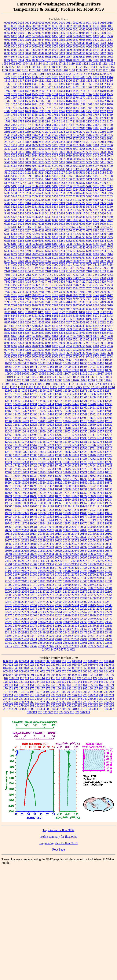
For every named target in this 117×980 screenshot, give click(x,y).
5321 (75, 203)
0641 (89, 43)
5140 (35, 176)
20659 (92, 551)
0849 (42, 53)
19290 (75, 510)
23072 (25, 626)
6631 (14, 247)
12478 (67, 411)
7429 (103, 282)
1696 (48, 111)
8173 (110, 316)
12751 (84, 442)
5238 (62, 193)
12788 (75, 448)
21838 (83, 578)
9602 (48, 353)
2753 (69, 135)
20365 (100, 540)
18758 (92, 493)
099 (75, 675)
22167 (67, 592)
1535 (62, 94)
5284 (7, 200)
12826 (67, 452)
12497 (59, 414)
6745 (110, 247)
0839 (21, 53)
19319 (108, 510)
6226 (21, 230)
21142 (42, 561)
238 (27, 699)
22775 (9, 615)
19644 (50, 520)
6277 (76, 230)
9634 (76, 353)
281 (32, 705)
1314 (110, 77)
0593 (48, 43)
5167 (62, 179)
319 (35, 712)
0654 (55, 46)
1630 (28, 104)
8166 (82, 316)
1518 (96, 91)
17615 (67, 469)
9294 (48, 350)
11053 (34, 377)
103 (96, 675)
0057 (48, 29)
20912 (100, 554)
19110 (42, 506)
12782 (25, 448)
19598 (100, 517)
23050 (84, 622)
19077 (109, 503)
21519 (34, 571)
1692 (21, 111)
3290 (28, 149)
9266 (110, 346)
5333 (48, 207)
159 (59, 685)
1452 (76, 87)
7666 (62, 299)
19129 (67, 506)
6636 (42, 247)
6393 (96, 241)
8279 (14, 329)
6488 (69, 244)
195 (27, 692)
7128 (110, 264)
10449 (67, 363)
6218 (82, 227)
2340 (7, 135)
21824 (50, 578)
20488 (34, 544)
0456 (55, 36)
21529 (50, 571)
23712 (67, 639)
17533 (109, 465)
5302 (69, 200)
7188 (96, 271)
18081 (84, 476)
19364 (59, 513)
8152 (42, 316)
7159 (103, 268)
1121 (85, 63)
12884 (42, 455)
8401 (82, 333)
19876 (84, 523)
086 (5, 675)
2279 (96, 132)
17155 (42, 459)
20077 (50, 530)
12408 (92, 397)
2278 (89, 132)
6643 (89, 247)
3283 (89, 145)
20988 (67, 557)
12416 (42, 401)
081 (90, 671)
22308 (59, 598)
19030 (25, 503)
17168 (50, 459)
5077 (76, 162)
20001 (59, 527)
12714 (108, 435)
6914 (110, 254)
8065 (55, 309)
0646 (14, 46)
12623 (34, 425)
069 (27, 671)
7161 (7, 271)
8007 (89, 305)
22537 (17, 605)
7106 (82, 264)
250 (90, 699)
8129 (69, 312)
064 (112, 668)
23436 (34, 632)
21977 (9, 588)
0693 (96, 46)
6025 (21, 224)
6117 (35, 227)
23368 (92, 629)
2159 (42, 125)
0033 (76, 26)
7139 (14, 268)
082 (96, 671)
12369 (67, 391)
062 (101, 668)
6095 (76, 224)
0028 (42, 26)
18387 (25, 486)
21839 (92, 578)
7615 (48, 295)
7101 (69, 264)
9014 (76, 343)
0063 (89, 29)
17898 (50, 472)
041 (101, 665)
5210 (96, 186)
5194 (21, 186)
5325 (103, 203)
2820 (48, 142)
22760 (92, 612)
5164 (42, 179)
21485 (84, 568)
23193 (9, 629)
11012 (84, 374)
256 (11, 702)
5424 (21, 217)
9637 (82, 353)
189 (106, 688)
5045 (96, 155)
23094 (50, 626)
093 (43, 675)
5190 (103, 183)
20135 (42, 534)
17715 (100, 469)
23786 (17, 643)
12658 (109, 431)
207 (90, 692)
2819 (42, 142)
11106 (87, 384)
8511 (89, 339)
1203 (55, 74)
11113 (21, 387)
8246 (76, 326)
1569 (28, 98)
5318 (55, 203)
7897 (21, 305)
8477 (103, 336)
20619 (25, 551)
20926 (17, 557)
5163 (35, 179)
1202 (48, 74)
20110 (109, 530)
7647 (110, 295)
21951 (75, 585)
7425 (89, 282)
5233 (28, 193)
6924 (69, 258)
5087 (35, 166)
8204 (48, 322)
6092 (55, 224)
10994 (9, 374)
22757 (84, 612)
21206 (58, 561)
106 (112, 675)
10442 (42, 363)
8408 (96, 333)
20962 (42, 557)
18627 (75, 489)
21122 (25, 561)
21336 (50, 564)
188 (101, 688)
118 (63, 678)
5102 (15, 169)
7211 (14, 275)
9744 (82, 356)
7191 (7, 275)
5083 (7, 166)
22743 (42, 612)
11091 (83, 380)
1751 (96, 111)
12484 (9, 414)
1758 (35, 115)
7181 (48, 271)
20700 (17, 554)
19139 (75, 506)
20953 (34, 557)
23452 (50, 632)
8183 (55, 319)
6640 (69, 247)
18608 (67, 489)
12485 (17, 414)
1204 (62, 74)
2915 (110, 142)
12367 (50, 391)
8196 (110, 319)
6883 (62, 254)
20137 (58, 534)
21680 (34, 575)
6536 (76, 244)
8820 (14, 343)
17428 (25, 465)
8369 (69, 329)
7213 (28, 275)
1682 (69, 108)
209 (101, 692)
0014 (89, 23)
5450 (110, 217)
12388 (100, 394)
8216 (21, 326)
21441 (34, 568)
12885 (50, 455)
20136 (50, 534)
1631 (35, 104)
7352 (82, 278)
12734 (100, 438)
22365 (67, 598)
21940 (67, 585)
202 (64, 692)
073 (48, 671)
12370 (75, 391)
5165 (48, 179)
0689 (69, 46)
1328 (82, 81)
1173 (106, 70)
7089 (35, 264)
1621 (96, 101)
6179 (68, 227)
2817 (28, 142)
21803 (109, 575)
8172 (103, 316)
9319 (35, 353)
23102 (59, 626)
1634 (55, 104)
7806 (62, 302)
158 (53, 685)
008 (48, 661)
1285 (82, 77)
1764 (76, 115)
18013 (109, 472)
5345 (76, 207)
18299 (17, 483)
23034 (59, 622)
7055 (28, 261)
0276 (41, 33)
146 (101, 682)
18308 (34, 483)
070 (32, 671)
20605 (9, 551)
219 (37, 695)
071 (37, 671)
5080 (96, 162)
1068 (35, 60)
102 (90, 675)
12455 (42, 408)
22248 (84, 595)
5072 (42, 162)
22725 (109, 609)
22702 (59, 609)
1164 (45, 70)
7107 (89, 264)
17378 (84, 462)
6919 (35, 258)
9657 (21, 356)
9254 (69, 346)
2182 (76, 128)
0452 (28, 36)
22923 (42, 619)
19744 (109, 520)
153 (27, 685)
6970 (103, 258)
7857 (7, 305)
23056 (100, 622)
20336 (59, 540)
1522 (14, 94)
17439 (50, 465)
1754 (7, 115)
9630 (55, 353)
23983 (84, 646)
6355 (110, 237)
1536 (69, 94)
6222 (103, 227)
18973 (84, 500)
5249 (28, 196)
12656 (92, 431)
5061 (82, 159)
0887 (69, 57)
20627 (50, 551)
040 (96, 665)
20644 (84, 551)
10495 (84, 367)
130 (16, 682)
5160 (14, 179)
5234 (35, 193)
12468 (9, 411)
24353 (100, 646)
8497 (55, 339)
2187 (89, 128)
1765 (82, 115)
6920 (42, 258)
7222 (75, 275)
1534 (55, 94)
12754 (100, 442)
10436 (17, 363)
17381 (92, 462)
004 (27, 661)
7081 (96, 261)
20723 (34, 554)
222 (53, 695)
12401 (50, 397)
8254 (103, 326)
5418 (89, 213)
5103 (21, 169)
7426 (96, 282)
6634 (35, 247)
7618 (55, 295)
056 (69, 668)
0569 (89, 40)
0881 (48, 57)
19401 (92, 513)
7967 (55, 305)
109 (17, 678)
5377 (96, 207)
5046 (103, 155)
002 (16, 661)
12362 (9, 391)
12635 (25, 428)
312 (85, 709)
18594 (50, 489)
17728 (109, 469)
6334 (35, 237)
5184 (69, 183)
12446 (75, 404)
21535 (59, 571)
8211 (96, 322)
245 (64, 699)
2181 (69, 128)
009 (53, 661)
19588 (92, 517)
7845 (96, 302)
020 (112, 661)
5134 (103, 173)
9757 (15, 360)
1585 (28, 101)
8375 (89, 329)
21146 (50, 561)
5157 (103, 176)
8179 (35, 319)
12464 (109, 408)
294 (101, 705)
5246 (7, 196)
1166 (58, 70)
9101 (48, 346)
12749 (67, 442)
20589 (75, 547)
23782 (9, 643)
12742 (25, 442)
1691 (14, 111)
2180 (62, 128)
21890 (100, 581)
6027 (35, 224)
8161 (48, 316)
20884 (92, 554)
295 (106, 705)
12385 (84, 394)
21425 (9, 568)
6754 (62, 251)
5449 (103, 217)
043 (112, 665)
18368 (100, 483)
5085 (21, 166)
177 (43, 688)
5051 (28, 159)
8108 (14, 312)
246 (69, 699)
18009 (100, 472)
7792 (55, 302)
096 (59, 675)
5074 (55, 162)
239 (32, 699)
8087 (103, 309)
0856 (82, 53)
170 (5, 688)
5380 (110, 207)
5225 (82, 190)
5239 (69, 193)
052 (48, 668)
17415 (9, 465)
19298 (83, 510)
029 (48, 665)
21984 (17, 588)
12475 (42, 411)
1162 (32, 70)
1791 (7, 121)
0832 (89, 50)
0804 (103, 46)
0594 (55, 43)
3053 (21, 145)
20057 (17, 530)
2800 (96, 138)
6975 (7, 261)
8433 (110, 333)
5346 (82, 207)
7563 (35, 288)
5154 (82, 176)
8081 (82, 309)
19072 (92, 503)
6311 (7, 237)
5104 (28, 169)
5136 (7, 176)
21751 (67, 575)
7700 (21, 302)
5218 (42, 190)
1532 (48, 94)
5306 (96, 200)
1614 (55, 101)
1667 (89, 104)
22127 (42, 592)
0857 (89, 53)
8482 (14, 339)
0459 (76, 36)
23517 (42, 636)
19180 (9, 510)
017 (96, 661)
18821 (67, 496)
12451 (9, 408)
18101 (17, 479)
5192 (7, 186)
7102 (76, 264)
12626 (59, 425)
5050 (21, 159)
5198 (48, 186)
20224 (50, 537)
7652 (21, 299)
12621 (17, 425)
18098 (9, 479)
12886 (59, 455)
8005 (82, 305)
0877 (28, 57)
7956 (48, 305)
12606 (109, 418)
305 (48, 709)
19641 (42, 520)
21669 (9, 575)
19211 (33, 510)
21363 (67, 564)
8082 (89, 309)
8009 (96, 305)
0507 (7, 40)
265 (59, 702)
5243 (96, 193)
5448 (96, 217)
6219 (89, 227)
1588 (48, 101)
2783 (96, 135)
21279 (91, 561)
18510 (109, 486)
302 (32, 709)
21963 (92, 585)
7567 (48, 288)
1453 (82, 87)
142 (80, 682)
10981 (17, 370)
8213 (110, 322)
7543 (69, 285)
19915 (100, 523)
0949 (103, 57)
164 (85, 685)
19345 (25, 513)
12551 (25, 418)
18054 (50, 476)
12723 (34, 438)
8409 (103, 333)
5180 (42, 183)
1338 (14, 84)
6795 (110, 251)
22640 (109, 605)
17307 (17, 462)
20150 (92, 534)
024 (21, 665)
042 (106, 665)
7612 (28, 295)
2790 (35, 138)
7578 (89, 288)
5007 (76, 149)
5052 (35, 159)
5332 (42, 207)
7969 (62, 305)
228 (85, 695)
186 (90, 688)
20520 (59, 544)
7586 (110, 288)
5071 (35, 162)
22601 (84, 605)
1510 (42, 91)
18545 (9, 489)
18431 (59, 486)
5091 (62, 166)
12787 (67, 448)
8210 (89, 322)
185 (85, 688)
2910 (76, 142)
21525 (42, 571)
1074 (42, 60)
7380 (110, 278)
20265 (92, 537)
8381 (110, 329)
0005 (35, 23)
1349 (82, 84)
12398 (34, 397)
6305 (76, 234)
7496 (35, 285)
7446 (7, 285)
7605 (96, 292)
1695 (42, 111)
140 (69, 682)
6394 (103, 241)
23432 (25, 632)
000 (5, 661)
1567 (14, 98)
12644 (100, 428)
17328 (50, 462)
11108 (103, 384)
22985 (25, 622)
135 (43, 682)
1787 (89, 118)
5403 (21, 213)
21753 (75, 575)
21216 (66, 561)
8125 (48, 312)
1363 (110, 84)
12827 (75, 452)
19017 (9, 503)
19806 (34, 523)
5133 (96, 173)
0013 (82, 23)
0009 (55, 23)
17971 (84, 472)
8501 (76, 339)
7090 (42, 264)
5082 (110, 162)
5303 (76, 200)
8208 (76, 322)
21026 (92, 557)
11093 (100, 380)
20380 (9, 544)
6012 (75, 220)
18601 (59, 489)
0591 (35, 43)
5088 (42, 166)
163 (80, 685)
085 (112, 671)
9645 (96, 353)
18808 (42, 496)
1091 (5, 63)
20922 (9, 557)
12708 (75, 435)
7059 (35, 261)
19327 (9, 513)
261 (37, 702)
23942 (34, 646)
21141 (33, 561)
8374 (82, 329)
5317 (48, 203)
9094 (21, 346)
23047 (67, 622)
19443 (25, 517)
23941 (25, 646)
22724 (100, 609)
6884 (69, 254)
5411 (41, 213)
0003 (21, 23)
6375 (55, 241)
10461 (109, 363)
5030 (7, 155)
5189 (96, 183)
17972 (92, 472)
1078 (69, 60)
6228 (35, 230)
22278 (25, 598)
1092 (12, 63)
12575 (67, 418)
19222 (50, 510)
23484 (100, 632)
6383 (76, 241)
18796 (34, 496)
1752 (103, 111)
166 (96, 685)
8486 (35, 339)
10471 (34, 367)
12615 (75, 421)
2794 (55, 138)
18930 (67, 500)
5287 (21, 200)
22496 (75, 602)
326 (72, 712)
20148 (83, 534)
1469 (89, 87)
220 (43, 695)
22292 (50, 598)
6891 (103, 254)
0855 (76, 53)
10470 (25, 367)
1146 (38, 67)
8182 (48, 319)
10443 (50, 363)
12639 (59, 428)
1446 (42, 87)
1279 (55, 77)
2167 (89, 125)
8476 (96, 336)
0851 (48, 53)
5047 (110, 155)
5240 (76, 193)
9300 (62, 350)
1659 (82, 104)
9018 (89, 343)
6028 (42, 224)
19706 (75, 520)
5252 (48, 196)
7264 (55, 278)
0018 (110, 23)
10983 (34, 370)
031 (59, 665)
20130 (17, 534)
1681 (62, 108)
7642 (103, 295)
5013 (7, 152)
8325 (48, 329)
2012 (35, 121)
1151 (72, 67)
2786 (7, 138)
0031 (62, 26)
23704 (58, 639)
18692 (25, 493)
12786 (59, 448)
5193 (14, 186)
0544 (41, 40)
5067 (14, 162)
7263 (48, 278)
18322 (59, 483)
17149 (34, 459)
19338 (17, 513)
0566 (69, 40)
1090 (110, 60)
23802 (25, 643)
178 (48, 688)
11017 (100, 374)
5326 (110, 203)
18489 (100, 486)
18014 (9, 476)
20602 (100, 547)
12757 (9, 445)
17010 (92, 455)
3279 (62, 145)
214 (11, 695)
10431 (92, 360)
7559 (28, 288)
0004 (28, 23)
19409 (100, 513)
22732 (17, 612)
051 (43, 668)
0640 (82, 43)
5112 (76, 169)
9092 (14, 346)
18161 (50, 479)
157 (48, 685)
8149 (28, 316)
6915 (7, 258)
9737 (75, 356)
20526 (67, 544)
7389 (21, 282)
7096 (62, 264)
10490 (67, 367)
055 (64, 668)
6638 (55, 247)
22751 (59, 612)
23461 (67, 632)
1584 (21, 101)
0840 (28, 53)
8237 (62, 326)
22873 (9, 619)
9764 (56, 360)
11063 (83, 377)
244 (59, 699)
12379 (34, 394)
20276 (9, 540)
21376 (75, 564)
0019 (7, 26)
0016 (103, 23)
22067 (92, 588)
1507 (28, 91)
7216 (48, 275)
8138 (89, 312)
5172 (96, 179)
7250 (89, 275)
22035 (50, 588)
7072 (55, 261)
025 (27, 665)
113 (37, 678)
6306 (82, 234)
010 (59, 661)
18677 (17, 493)
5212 (110, 186)
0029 (48, 26)
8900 (62, 343)
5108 (56, 169)
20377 (109, 540)
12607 (9, 421)
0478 (89, 36)
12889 (75, 455)
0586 (21, 43)
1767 (96, 115)
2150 (89, 121)
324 (61, 712)
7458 (14, 285)
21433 (17, 568)
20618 (17, 551)
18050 (42, 476)
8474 (89, 336)
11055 (50, 377)
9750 (96, 356)
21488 (92, 568)
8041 (28, 309)
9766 (69, 360)
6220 (96, 227)
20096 (75, 530)
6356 (7, 241)
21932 (50, 585)
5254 (55, 196)
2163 (62, 125)
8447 (28, 336)
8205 (55, 322)
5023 (69, 152)
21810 (17, 578)
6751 (42, 251)
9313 (14, 353)
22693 (50, 609)
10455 (75, 363)
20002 (67, 527)
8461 (55, 336)
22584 (75, 605)
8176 (21, 319)
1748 (76, 111)
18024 (17, 476)
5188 (89, 183)
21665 (109, 571)
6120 (48, 227)
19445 (34, 517)
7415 (76, 282)
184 (80, 688)
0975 (14, 60)
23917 (9, 646)
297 (5, 709)
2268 (21, 132)
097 (64, 675)
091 (32, 675)
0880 (42, 57)
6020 (96, 220)
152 (21, 685)
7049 (21, 261)
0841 (35, 53)
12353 (86, 387)
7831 (76, 302)
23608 (25, 639)
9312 (7, 353)
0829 (69, 50)
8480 (110, 336)
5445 (76, 217)
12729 (75, 438)
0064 (96, 29)
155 (37, 685)
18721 (50, 493)
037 (80, 665)
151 (16, 685)
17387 (100, 462)
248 (80, 699)
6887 (82, 254)
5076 (69, 162)
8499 (69, 339)
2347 (55, 135)
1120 (78, 63)
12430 (25, 404)
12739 (9, 442)
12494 (42, 414)
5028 (103, 152)
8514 (96, 339)
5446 (82, 217)
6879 (42, 254)
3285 (103, 145)
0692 (89, 46)
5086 (28, 166)
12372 (92, 391)
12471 (17, 411)
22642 (9, 609)
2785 (110, 135)
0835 (110, 50)
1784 (69, 118)
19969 (9, 527)
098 (69, 675)
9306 (103, 350)
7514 (42, 285)
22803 (34, 615)
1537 (76, 94)
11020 (17, 377)
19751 (17, 523)
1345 (55, 84)
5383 (14, 210)
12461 (92, 408)
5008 (82, 149)
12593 (84, 418)
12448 (92, 404)
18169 (58, 479)
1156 (106, 67)
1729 (55, 111)
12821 (25, 452)
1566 (7, 98)
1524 (28, 94)
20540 (109, 544)
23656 (42, 639)
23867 (92, 643)
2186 (82, 128)
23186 (109, 626)
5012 (110, 149)
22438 (109, 598)
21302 (34, 564)
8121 (35, 312)
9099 (42, 346)
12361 (111, 387)
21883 (84, 581)
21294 (17, 564)
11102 (55, 384)
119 (69, 678)
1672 (14, 108)
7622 (75, 295)
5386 (35, 210)
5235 (42, 193)
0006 (42, 23)
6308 (96, 234)
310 (75, 709)
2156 (21, 125)
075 (59, 671)
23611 (33, 639)
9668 (55, 356)
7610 (14, 295)
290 (80, 705)
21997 (42, 588)
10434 (109, 360)
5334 (55, 207)
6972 (110, 258)
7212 (21, 275)
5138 (21, 176)
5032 (21, 155)
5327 (7, 207)
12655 (84, 431)
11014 (92, 374)
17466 (67, 465)
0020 (14, 26)
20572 (42, 547)
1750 (89, 111)
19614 (17, 520)
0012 (75, 23)
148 (112, 682)
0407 (75, 33)
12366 (42, 391)
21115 (17, 561)
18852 (109, 496)
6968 (96, 258)
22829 (67, 615)
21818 (42, 578)
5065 (110, 159)
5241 (82, 193)
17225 (84, 459)
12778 (100, 445)
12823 (42, 452)
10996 (26, 374)
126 (106, 678)
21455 (42, 568)
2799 (89, 138)
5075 (62, 162)
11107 (95, 384)
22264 (109, 595)
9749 (89, 356)
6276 (69, 230)
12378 (25, 394)
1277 (42, 77)
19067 (84, 503)
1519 (103, 91)
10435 (9, 363)
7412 (69, 282)
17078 (9, 459)
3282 (82, 145)
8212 (103, 322)
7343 (62, 278)
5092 (69, 166)
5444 (69, 217)
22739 (25, 612)
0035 (89, 26)
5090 (55, 166)
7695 (110, 299)
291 (85, 705)
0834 (103, 50)
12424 (100, 401)
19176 (108, 506)
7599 (62, 292)
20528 (84, 544)
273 (101, 702)
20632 (67, 551)
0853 (62, 53)
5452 (14, 220)
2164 (69, 125)
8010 (103, 305)
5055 (48, 159)
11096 (6, 384)
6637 (48, 247)
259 (27, 702)
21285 (100, 561)
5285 (14, 200)
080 (85, 671)
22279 (34, 598)
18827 (84, 496)
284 (48, 705)
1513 (62, 91)
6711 (103, 247)
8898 (48, 343)
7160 (110, 268)
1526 (42, 94)
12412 (17, 401)
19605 (9, 520)
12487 (25, 414)
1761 (55, 115)
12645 (109, 428)
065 (5, 671)
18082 (92, 476)
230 (96, 695)
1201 (41, 74)
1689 (7, 111)
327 (77, 712)
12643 (92, 428)
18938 (75, 500)
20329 (42, 540)
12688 (17, 435)
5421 (110, 213)
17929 (67, 472)
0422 (7, 36)
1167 (65, 70)
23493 (9, 636)
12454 (34, 408)
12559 (50, 418)
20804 (50, 554)
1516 (82, 91)
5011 (103, 149)
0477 (82, 36)
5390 (55, 210)
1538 (82, 94)
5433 (48, 217)
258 (21, 702)
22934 (50, 619)
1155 (99, 67)
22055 (67, 588)
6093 (62, 224)
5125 (48, 173)
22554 (34, 605)
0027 (35, 26)
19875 (75, 523)
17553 (25, 469)
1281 (69, 77)
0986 (28, 60)
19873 (67, 523)
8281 (21, 329)
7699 (14, 302)
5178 (28, 183)
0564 (55, 40)
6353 (96, 237)
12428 (9, 404)
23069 (9, 626)
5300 (55, 200)
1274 (21, 77)
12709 (84, 435)
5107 (49, 169)
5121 (21, 173)
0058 (55, 29)
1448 (48, 87)
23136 (84, 626)
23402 (109, 629)
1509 (35, 91)
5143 (55, 176)
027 (37, 665)
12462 (100, 408)
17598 (50, 469)
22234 (59, 595)
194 (21, 692)
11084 (42, 380)
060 (90, 668)
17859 (25, 472)
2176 (42, 128)
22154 (58, 592)
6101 (110, 224)
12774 (75, 445)
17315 (34, 462)
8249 (82, 326)
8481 (7, 339)
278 (16, 705)
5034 (35, 155)
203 (69, 692)
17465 (59, 465)
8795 (110, 339)
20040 (92, 527)
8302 (42, 329)
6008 (55, 220)
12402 (59, 397)
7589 (14, 292)
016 (90, 661)
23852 (67, 643)
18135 (42, 479)
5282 (103, 196)
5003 (48, 149)
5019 (48, 152)
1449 (55, 87)
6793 (96, 251)
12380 (42, 394)
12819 (9, 452)
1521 (7, 94)
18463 (84, 486)
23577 (92, 636)
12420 (75, 401)
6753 (55, 251)
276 (5, 705)
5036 (48, 155)
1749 (82, 111)
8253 (96, 326)
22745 (50, 612)
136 (48, 682)
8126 (55, 312)
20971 (59, 557)
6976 (14, 261)
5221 (55, 190)
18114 (33, 479)
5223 (69, 190)
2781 (82, 135)
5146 (76, 176)
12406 (75, 397)
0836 (7, 53)
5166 (55, 179)
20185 (17, 537)
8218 (35, 326)
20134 (33, 534)
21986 (25, 588)
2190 (110, 128)
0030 (55, 26)
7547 (82, 285)
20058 (25, 530)
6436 (35, 244)
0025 (28, 26)
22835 (75, 615)
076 (64, 671)
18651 (100, 489)
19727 (100, 520)
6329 (28, 237)
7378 (103, 278)
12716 (9, 438)
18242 (92, 479)
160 (64, 685)
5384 (21, 210)
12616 (83, 421)
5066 (7, 162)
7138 (7, 268)
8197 (7, 322)
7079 (82, 261)
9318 (28, 353)
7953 (42, 305)
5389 (48, 210)
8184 (62, 319)
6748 (21, 251)
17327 (42, 462)
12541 (84, 414)
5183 (62, 183)
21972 (100, 585)
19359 (50, 513)
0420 (103, 33)
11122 (54, 387)
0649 (28, 46)
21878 (59, 581)
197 (37, 692)
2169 (103, 125)
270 (85, 702)
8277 (7, 329)
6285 (21, 234)
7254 (7, 278)
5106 (42, 169)
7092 (48, 264)
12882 (25, 455)
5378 (103, 207)
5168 (69, 179)
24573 (46, 649)
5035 (42, 155)
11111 (5, 387)
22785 (17, 615)
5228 (103, 190)
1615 (62, 101)
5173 (103, 179)
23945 (42, 646)
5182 (55, 183)
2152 (103, 121)
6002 (42, 220)
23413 (9, 632)
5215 (21, 190)
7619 (62, 295)
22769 (100, 612)
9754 (110, 356)
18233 (83, 479)
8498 (62, 339)
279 (21, 705)
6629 (110, 244)
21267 (83, 561)
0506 (110, 36)
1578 (89, 98)
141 (75, 682)
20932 (25, 557)
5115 (96, 169)
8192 (89, 319)
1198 (21, 74)
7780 (42, 302)
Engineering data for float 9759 (58, 843)
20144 (75, 534)
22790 (25, 615)
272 (96, 702)
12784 (42, 448)
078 (75, 671)
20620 (34, 551)
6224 (7, 230)
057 (75, 668)
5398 (96, 210)
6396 (110, 241)
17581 (42, 469)
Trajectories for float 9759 (59, 830)
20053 (9, 530)
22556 (50, 605)
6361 (42, 241)
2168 (96, 125)
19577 (84, 517)
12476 (50, 411)
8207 (69, 322)
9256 (76, 346)
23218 (17, 629)
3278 (55, 145)
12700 (42, 435)
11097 (14, 384)
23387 (100, 629)
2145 (55, 121)
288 (69, 705)
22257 (100, 595)
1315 (7, 81)
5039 (69, 155)
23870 (100, 643)
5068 (21, 162)
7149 (35, 268)
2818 (35, 142)
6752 (48, 251)
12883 (34, 455)
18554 (17, 489)
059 (85, 668)
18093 (100, 476)
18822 (75, 496)
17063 (100, 455)
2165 (76, 125)
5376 (89, 207)
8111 (21, 312)
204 (75, 692)
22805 (42, 615)
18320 (42, 483)
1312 (96, 77)
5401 (7, 213)
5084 (14, 166)
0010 (62, 23)
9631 (62, 353)
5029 (110, 152)
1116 (52, 63)
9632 (69, 353)
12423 (92, 401)
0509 (21, 40)
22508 (92, 602)
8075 (76, 309)
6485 (55, 244)
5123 (35, 173)
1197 (14, 74)
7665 (55, 299)
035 (75, 665)
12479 (75, 411)
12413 (25, 401)
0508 (14, 40)
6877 (35, 254)
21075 (109, 557)
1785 (76, 118)
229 (90, 695)
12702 (59, 435)
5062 (89, 159)
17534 (9, 469)
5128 (69, 173)
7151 (48, 268)
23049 (75, 622)
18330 (67, 483)
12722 (25, 438)
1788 (96, 118)
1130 (32, 67)
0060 (69, 29)
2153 (110, 121)
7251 (96, 275)
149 (5, 685)
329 (88, 712)
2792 (48, 138)
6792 (89, 251)
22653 (17, 609)
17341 (67, 462)
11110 (112, 384)
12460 (84, 408)
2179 (55, 128)
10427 (84, 360)
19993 (42, 527)
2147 (69, 121)
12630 (92, 425)
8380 (103, 329)
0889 (82, 57)
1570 (35, 98)
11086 (58, 380)
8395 (69, 333)
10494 (75, 367)
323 (56, 712)
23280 (25, 629)
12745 (42, 442)
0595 (62, 43)
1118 (65, 63)
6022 (110, 220)
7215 (41, 275)
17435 (42, 465)
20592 (84, 547)
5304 (82, 200)
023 (16, 665)
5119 (7, 173)
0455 (48, 36)
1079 (76, 60)
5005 (62, 149)
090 (27, 675)
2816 (21, 142)
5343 (69, 207)
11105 (79, 384)
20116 (8, 534)
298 (11, 709)
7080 (89, 261)
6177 (62, 227)
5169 (76, 179)
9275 (14, 350)
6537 (82, 244)
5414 (62, 213)
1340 (28, 84)
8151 (35, 316)
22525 (9, 605)
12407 (84, 397)
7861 (14, 305)
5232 (21, 193)
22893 (17, 619)
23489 (109, 632)
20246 (75, 537)
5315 (35, 203)
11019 (9, 377)
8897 (42, 343)
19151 (92, 506)
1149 (58, 67)
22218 (34, 595)
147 (106, 682)
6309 (103, 234)
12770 (59, 445)
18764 (109, 493)
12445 (67, 404)
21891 (109, 581)
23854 (75, 643)
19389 (75, 513)
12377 (17, 394)
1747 (69, 111)
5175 (7, 183)
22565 (59, 605)
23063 (109, 622)
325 (67, 712)
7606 (103, 292)
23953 (59, 646)
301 (27, 709)
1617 (76, 101)
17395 (109, 462)
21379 (83, 564)
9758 (21, 360)
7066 (42, 261)
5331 (35, 207)
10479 (42, 367)
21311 (42, 564)
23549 (67, 636)
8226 (48, 326)
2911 (82, 142)
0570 (96, 40)
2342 (21, 135)
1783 (62, 118)
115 (48, 678)
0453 (35, 36)
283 (43, 705)
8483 (21, 339)
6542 (89, 244)
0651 (42, 46)
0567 (75, 40)
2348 (62, 135)
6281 (103, 230)
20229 (59, 537)
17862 (34, 472)
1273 (14, 77)
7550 (96, 285)
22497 (84, 602)
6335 (41, 237)
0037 (96, 26)
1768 (103, 115)
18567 (34, 489)
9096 (35, 346)
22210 (17, 595)
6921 (48, 258)
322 (51, 712)
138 (59, 682)
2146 (62, 121)
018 (101, 661)
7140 (21, 268)
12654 (75, 431)
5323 (89, 203)
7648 (7, 299)
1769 (110, 115)
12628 (75, 425)
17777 (17, 472)
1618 (82, 101)
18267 (100, 479)
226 (75, 695)
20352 (75, 540)
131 (21, 682)
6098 (96, 224)
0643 (103, 43)
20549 (17, 547)
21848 (9, 581)
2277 (82, 132)
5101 (8, 169)
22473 (34, 602)
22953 (67, 619)
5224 (76, 190)
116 (53, 678)
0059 (62, 29)
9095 (28, 346)
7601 (76, 292)
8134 (82, 312)
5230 (7, 193)
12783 (34, 448)
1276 (35, 77)
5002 (42, 149)
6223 (109, 227)
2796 (69, 138)
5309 (7, 203)
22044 (59, 588)
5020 (55, 152)
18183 (67, 479)
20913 (109, 554)
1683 (76, 108)
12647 (17, 431)
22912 (25, 619)
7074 (62, 261)
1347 (69, 84)
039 (90, 665)
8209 (82, 322)
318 (29, 712)
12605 (100, 418)
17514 (100, 465)
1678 (48, 108)
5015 (21, 152)
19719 (92, 520)
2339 (110, 132)
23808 (34, 643)
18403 (42, 486)
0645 (7, 46)
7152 (55, 268)
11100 (39, 384)
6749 (28, 251)
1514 (69, 91)
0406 (69, 33)
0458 (69, 36)
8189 (82, 319)
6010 (62, 220)
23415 (17, 632)
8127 (62, 312)
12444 (59, 404)
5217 (35, 190)
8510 (82, 339)
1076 (55, 60)
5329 (21, 207)
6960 (76, 258)
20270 (100, 537)
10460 (100, 363)
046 (16, 668)
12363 (17, 391)
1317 (21, 81)
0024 (21, 26)
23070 (17, 626)
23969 (75, 646)
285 (53, 705)
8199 (21, 322)
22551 (25, 605)
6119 (41, 227)
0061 (76, 29)
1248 (89, 74)
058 (80, 668)
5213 (7, 190)
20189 (25, 537)
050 (37, 668)
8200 (28, 322)
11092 (91, 380)
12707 (67, 435)
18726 (59, 493)
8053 (48, 309)
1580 (103, 98)
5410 (35, 213)
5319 (62, 203)
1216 (82, 74)
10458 (92, 363)
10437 (25, 363)
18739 (75, 493)
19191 (17, 510)
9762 (42, 360)
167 (101, 685)
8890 (28, 343)
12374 (109, 391)
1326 (69, 81)
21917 (42, 585)
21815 (33, 578)
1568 (21, 98)
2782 (89, 135)
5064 (103, 159)
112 (32, 678)
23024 (42, 622)
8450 (35, 336)
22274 (17, 598)
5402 (14, 213)
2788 (21, 138)
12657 (100, 431)
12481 (92, 411)
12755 (109, 442)
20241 (67, 537)
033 (69, 665)
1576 (76, 98)
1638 (76, 104)
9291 (35, 350)
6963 (82, 258)
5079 (89, 162)
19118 (50, 506)
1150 (65, 67)
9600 (42, 353)
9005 (69, 343)
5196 (35, 186)
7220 (62, 275)
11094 (108, 380)
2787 (14, 138)
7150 (42, 268)
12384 (75, 394)
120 (74, 678)
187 (96, 688)
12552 (34, 418)
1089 (103, 60)
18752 (84, 493)
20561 (25, 547)
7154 (69, 268)
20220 (42, 537)
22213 (25, 595)
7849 (103, 302)
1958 (28, 121)
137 (53, 682)
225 (69, 695)
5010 (96, 149)
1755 (14, 115)
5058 (69, 159)
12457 (59, 408)
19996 (50, 527)
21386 (92, 564)
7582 (96, 288)
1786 (82, 118)
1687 (103, 108)
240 (37, 699)
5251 (42, 196)
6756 (76, 251)
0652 (48, 46)
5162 (28, 179)
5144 (62, 176)
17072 (109, 455)
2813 (110, 138)
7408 (62, 282)
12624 (42, 425)
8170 (96, 316)
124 (95, 678)
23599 (17, 639)
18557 (25, 489)
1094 (25, 63)
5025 (82, 152)
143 (85, 682)
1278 (48, 77)
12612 (50, 421)
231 (101, 695)
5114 (89, 169)
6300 (42, 234)
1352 (103, 84)
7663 (48, 299)
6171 (55, 227)
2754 (76, 135)
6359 (28, 241)
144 (90, 682)
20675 (109, 551)
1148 (52, 67)
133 (32, 682)
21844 (100, 578)
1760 (48, 115)
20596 (92, 547)
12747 (50, 442)
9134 (62, 346)
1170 (85, 70)
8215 (14, 326)
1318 (28, 81)
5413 (55, 213)
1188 (7, 74)
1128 (18, 67)
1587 (42, 101)
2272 (48, 132)
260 (32, 702)
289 (75, 705)
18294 (9, 483)
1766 (89, 115)
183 (75, 688)
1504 (21, 91)
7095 (55, 264)
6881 (48, 254)
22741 (34, 612)
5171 (89, 179)
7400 (42, 282)
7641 (96, 295)
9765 (62, 360)
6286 (28, 234)
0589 (28, 43)
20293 (25, 540)
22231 (50, 595)
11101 (47, 384)
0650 (35, 46)
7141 (28, 268)
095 (53, 675)
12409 (100, 397)
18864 (25, 500)
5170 (82, 179)
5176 (14, 183)
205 (80, 692)
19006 (100, 500)
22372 (75, 598)
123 (90, 678)
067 (16, 671)
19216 (42, 510)
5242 (89, 193)
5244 (103, 193)
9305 (96, 350)
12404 (67, 397)
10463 (9, 367)
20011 (75, 527)
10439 (34, 363)
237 (21, 699)
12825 (59, 452)
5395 (76, 210)
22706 (67, 609)
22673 (34, 609)
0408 (82, 33)
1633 (48, 104)
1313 (103, 77)
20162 (100, 534)
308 (64, 709)
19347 (34, 513)
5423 (14, 217)
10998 (42, 374)
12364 (25, 391)
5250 (35, 196)
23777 (108, 639)
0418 (89, 33)
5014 (14, 152)
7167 (35, 271)
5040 (76, 155)
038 (85, 665)
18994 (92, 500)
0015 (96, 23)
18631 (84, 489)
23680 (50, 639)
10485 (50, 367)
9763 (49, 360)
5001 (35, 149)
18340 (75, 483)
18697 (34, 493)
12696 (34, 435)
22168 (75, 592)
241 (43, 699)
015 (85, 661)
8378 (96, 329)
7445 (110, 282)
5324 (96, 203)
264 (53, 702)
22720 (84, 609)
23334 (50, 629)
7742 (35, 302)
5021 (62, 152)
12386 (92, 394)
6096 (82, 224)
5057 (62, 159)
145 (96, 682)
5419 (96, 213)
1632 (42, 104)
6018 (82, 220)
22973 (9, 622)
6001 (35, 220)
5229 (110, 190)
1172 (99, 70)
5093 (76, 166)
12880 (9, 455)
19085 (9, 506)
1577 (82, 98)
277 (11, 705)
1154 (92, 67)
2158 (35, 125)
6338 (62, 237)
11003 (59, 374)
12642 (84, 428)
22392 (84, 598)
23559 (84, 636)
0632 (69, 43)
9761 (35, 360)
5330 (28, 207)
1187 (112, 70)
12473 (34, 411)
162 (75, 685)
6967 (89, 258)
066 (11, 671)
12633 (9, 428)
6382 (69, 241)
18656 (109, 489)
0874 (7, 57)
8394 (62, 333)
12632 (109, 425)
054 (59, 668)
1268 (96, 74)
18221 (75, 479)
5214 (14, 190)
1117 (59, 63)
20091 (67, 530)
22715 (75, 609)
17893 (42, 472)
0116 (28, 33)
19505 (50, 517)
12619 (108, 421)
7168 (42, 271)
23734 (83, 639)
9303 (82, 350)
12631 (100, 425)
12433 (42, 404)
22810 (50, 615)
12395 (17, 397)
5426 (35, 217)
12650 (42, 431)
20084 (59, 530)
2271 (42, 132)
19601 (109, 517)
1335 (103, 81)
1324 (62, 81)
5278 (76, 196)
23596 (109, 636)
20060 (34, 530)
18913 (50, 500)
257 (16, 702)
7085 (14, 264)
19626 (34, 520)
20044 (108, 527)
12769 (50, 445)
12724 (42, 438)
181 (64, 688)
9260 (89, 346)
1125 (112, 63)
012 (69, 661)
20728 (42, 554)
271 (90, 702)
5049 (14, 159)
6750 (35, 251)
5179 (35, 183)
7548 (89, 285)
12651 (50, 431)
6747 (14, 251)
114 (43, 678)
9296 (55, 350)
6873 (21, 254)
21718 (50, 575)
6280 (96, 230)
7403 (48, 282)
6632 (21, 247)
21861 (25, 581)
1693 (28, 111)
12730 (84, 438)
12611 (42, 421)
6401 (21, 244)
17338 (59, 462)
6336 (48, 237)
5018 (42, 152)
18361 (92, 483)
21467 (59, 568)
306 (53, 709)
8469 (76, 336)
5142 (48, 176)
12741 (17, 442)
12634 (17, 428)
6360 (35, 241)
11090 (75, 380)
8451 (42, 336)
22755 (75, 612)
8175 (14, 319)
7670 (76, 299)
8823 (21, 343)
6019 (89, 220)
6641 (76, 247)
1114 (39, 63)
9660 (35, 356)
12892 (84, 455)
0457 (62, 36)
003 (21, 661)
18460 (75, 486)
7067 (48, 261)
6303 (62, 234)
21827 (58, 578)
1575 (69, 98)
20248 (84, 537)
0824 (48, 50)
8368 (62, 329)
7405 (55, 282)
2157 (28, 125)
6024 (14, 224)
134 (37, 682)
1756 (21, 115)
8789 (103, 339)
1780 (42, 118)
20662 (100, 551)
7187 (89, 271)
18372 (109, 483)
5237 (55, 193)
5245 (110, 193)
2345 (42, 135)
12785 (50, 448)
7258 (21, 278)
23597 (9, 639)
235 (11, 699)
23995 (92, 646)
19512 (59, 517)
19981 (34, 527)
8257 (110, 326)
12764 (25, 445)
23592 (100, 636)
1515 (75, 91)
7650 (14, 299)
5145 (69, 176)
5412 (48, 213)
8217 (28, 326)
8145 (14, 316)
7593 (21, 292)
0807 (7, 50)
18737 (67, 493)
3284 (96, 145)
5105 (35, 169)
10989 (84, 370)
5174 (110, 179)
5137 (14, 176)
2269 (28, 132)
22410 (100, 598)
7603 (82, 292)
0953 (110, 57)
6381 (62, 241)
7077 (69, 261)
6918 (28, 258)
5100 (110, 166)
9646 (103, 353)
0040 (103, 26)
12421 (83, 401)
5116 (102, 169)
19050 (42, 503)
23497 (17, 636)
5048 (7, 159)
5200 (62, 186)
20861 (84, 554)
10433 (100, 360)
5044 (89, 155)
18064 (59, 476)
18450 (67, 486)
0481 (103, 36)
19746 (9, 523)
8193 (96, 319)
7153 (62, 268)
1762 (62, 115)
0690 (76, 46)
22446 (17, 602)
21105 (9, 561)
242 (48, 699)
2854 (69, 142)
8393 (55, 333)
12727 (59, 438)
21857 (17, 581)
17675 (84, 469)
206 (85, 692)
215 (16, 695)
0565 (62, 40)
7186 (82, 271)
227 (80, 695)
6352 (89, 237)
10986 (59, 370)
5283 (110, 196)
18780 (17, 496)
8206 (62, 322)
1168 (72, 70)
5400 (110, 210)
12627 (67, 425)
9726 (69, 356)
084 (106, 671)
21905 (25, 585)
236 (16, 699)
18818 (50, 496)
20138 (67, 534)
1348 (76, 84)
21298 (25, 564)
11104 (71, 384)
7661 (42, 299)
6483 (42, 244)
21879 (67, 581)
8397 (76, 333)
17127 (25, 459)
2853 (62, 142)
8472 (82, 336)
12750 (75, 442)
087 (11, 675)
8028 (14, 309)
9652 (7, 356)
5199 (55, 186)
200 (53, 692)
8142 (103, 312)
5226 (89, 190)
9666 (48, 356)
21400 (100, 564)
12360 (103, 387)
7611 (21, 295)
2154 (7, 125)
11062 (75, 377)
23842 (50, 643)
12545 (109, 414)
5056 (55, 159)
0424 (21, 36)
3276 (42, 145)
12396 (25, 397)
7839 (89, 302)
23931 (17, 646)
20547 (9, 547)
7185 (76, 271)
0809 (14, 50)
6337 (55, 237)
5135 (110, 173)
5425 (28, 217)
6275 (62, 230)
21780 (92, 575)
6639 (62, 247)
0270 (35, 33)
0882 (55, 57)
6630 (7, 247)
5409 (28, 213)
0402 (48, 33)
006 (37, 661)
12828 (84, 452)
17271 (9, 462)
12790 (84, 448)
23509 (25, 636)
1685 (89, 108)
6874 (28, 254)
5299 (48, 200)
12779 (109, 445)
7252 (103, 275)
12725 (50, 438)
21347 (58, 564)
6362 (48, 241)
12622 (25, 425)
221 (48, 695)
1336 (110, 81)
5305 (89, 200)
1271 (109, 74)
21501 (17, 571)
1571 (42, 98)
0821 (28, 50)
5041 (82, 155)
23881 (109, 643)
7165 (21, 271)
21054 (100, 557)
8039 (21, 309)
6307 (89, 234)
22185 (92, 592)
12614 (67, 421)
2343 (28, 135)
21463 (50, 568)
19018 (17, 503)
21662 (100, 571)
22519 (109, 602)
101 (85, 675)
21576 (84, 571)
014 (80, 661)
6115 (28, 227)
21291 (9, 564)
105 (106, 675)
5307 (103, 200)
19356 (42, 513)
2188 (96, 128)
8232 (55, 326)
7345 (69, 278)
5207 (76, 186)
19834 (42, 523)
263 (48, 702)
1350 (89, 84)
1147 (45, 67)
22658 (25, 609)
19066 (75, 503)
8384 (21, 333)
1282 (76, 77)
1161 (25, 70)
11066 (100, 377)
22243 (75, 595)
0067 (7, 33)
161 (69, 685)
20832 (59, 554)
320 (40, 712)
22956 (75, 619)
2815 (14, 142)
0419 (96, 33)
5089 (48, 166)
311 (80, 709)
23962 (67, 646)
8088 (110, 309)
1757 (28, 115)
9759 (28, 360)
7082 (103, 261)
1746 (62, 111)
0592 (42, 43)
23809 (42, 643)
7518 (48, 285)
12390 (109, 394)
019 (106, 661)
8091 (7, 312)
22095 (17, 592)
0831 (82, 50)
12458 (67, 408)
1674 (28, 108)
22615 (92, 605)
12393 (9, 397)
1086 (82, 60)
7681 (96, 299)
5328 (14, 207)
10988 (75, 370)
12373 (100, 391)
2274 (62, 132)
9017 (82, 343)
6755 (69, 251)
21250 (75, 561)
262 (43, 702)
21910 (34, 585)
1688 (110, 108)
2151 (96, 121)
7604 (89, 292)
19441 (17, 517)
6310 (110, 234)
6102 (8, 227)
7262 (42, 278)
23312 (42, 629)
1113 (32, 63)
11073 (108, 377)
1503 (14, 91)
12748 (59, 442)
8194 (103, 319)
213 (5, 695)
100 (80, 675)
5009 (89, 149)
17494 (92, 465)
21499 (9, 571)
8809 (7, 343)
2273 (55, 132)
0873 (110, 53)
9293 (42, 350)
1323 (55, 81)
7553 (110, 285)
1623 (110, 101)
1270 (103, 74)
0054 (28, 29)
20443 (17, 544)
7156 (82, 268)
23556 (75, 636)
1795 (21, 121)
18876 (34, 500)
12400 (42, 397)
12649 (34, 431)
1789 (103, 118)
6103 (14, 227)
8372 (76, 329)
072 (43, 671)
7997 (76, 305)
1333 (89, 81)
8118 (28, 312)
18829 (92, 496)
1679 (55, 108)
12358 (95, 387)
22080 (100, 588)
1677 (42, 108)
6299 (35, 234)
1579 (96, 98)
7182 (55, 271)
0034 (82, 26)
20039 (83, 527)
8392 (48, 333)
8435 (7, 336)
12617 (92, 421)
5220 (48, 190)
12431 (34, 404)
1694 (35, 111)
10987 (67, 370)
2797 (76, 138)
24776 (63, 649)
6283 (7, 234)
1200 (34, 74)
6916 (14, 258)
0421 (110, 33)
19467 (42, 517)
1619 (89, 101)
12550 (17, 418)
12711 (92, 435)
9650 (110, 353)
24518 (109, 646)
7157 (89, 268)
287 (64, 705)
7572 (69, 288)
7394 (28, 282)
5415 (69, 213)
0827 (55, 50)
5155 (89, 176)
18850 (100, 496)
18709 (42, 493)
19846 (59, 523)
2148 (76, 121)
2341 (14, 135)
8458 (48, 336)
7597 (48, 292)
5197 (42, 186)
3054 (28, 145)
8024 (7, 309)
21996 (34, 588)
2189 (103, 128)
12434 (50, 404)
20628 (59, 551)
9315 (21, 353)
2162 (55, 125)
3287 (7, 149)
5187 (82, 183)
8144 (7, 316)
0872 (103, 53)
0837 (14, 53)
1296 (89, 77)
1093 (19, 63)
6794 (103, 251)
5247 (14, 196)
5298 (42, 200)
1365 (14, 87)
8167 (89, 316)
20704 (25, 554)
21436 (25, 568)
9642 (89, 353)
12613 (58, 421)
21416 (108, 564)
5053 (42, 159)
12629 (84, 425)
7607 (110, 292)
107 (6, 678)
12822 (34, 452)
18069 (75, 476)
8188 (76, 319)
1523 (21, 94)
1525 (35, 94)
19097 (25, 506)
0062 (82, 29)
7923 (28, 305)
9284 (21, 350)
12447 (84, 404)
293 (96, 705)
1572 (48, 98)
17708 (92, 469)
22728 (9, 612)
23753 (100, 639)
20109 (100, 530)
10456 (84, 363)
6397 (7, 244)
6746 (7, 251)
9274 (7, 350)
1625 (14, 104)
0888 (76, 57)
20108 (92, 530)
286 (59, 705)
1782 (55, 118)
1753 (110, 111)
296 (112, 705)
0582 (7, 43)
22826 (59, 615)
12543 (100, 414)
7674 (89, 299)
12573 (59, 418)
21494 (109, 568)
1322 (48, 81)
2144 (48, 121)
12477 (59, 411)
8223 (42, 326)
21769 (84, 575)
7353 (89, 278)
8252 (89, 326)
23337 (59, 629)
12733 (92, 438)
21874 (50, 581)
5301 (62, 200)
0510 (28, 40)
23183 (100, 626)
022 (11, 665)
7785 (48, 302)
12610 (34, 421)
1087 (89, 60)
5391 (62, 210)
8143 (110, 312)
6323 (14, 237)
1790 (110, 118)
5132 (89, 173)
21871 (42, 581)
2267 (14, 132)
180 (59, 688)
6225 (14, 230)
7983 (69, 305)
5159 (7, 179)
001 (11, 661)
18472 (92, 486)
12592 (75, 418)
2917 (14, 145)
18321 (50, 483)
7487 (28, 285)
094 (48, 675)
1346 (62, 84)
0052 (14, 29)
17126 (17, 459)
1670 (110, 104)
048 (27, 668)
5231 (14, 193)
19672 (59, 520)
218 (32, 695)
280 (27, 705)
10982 (25, 370)
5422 (7, 217)
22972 (109, 619)
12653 (67, 431)
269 (80, 702)
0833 (96, 50)
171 (11, 688)
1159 (11, 70)
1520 (110, 91)
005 (32, 661)
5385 (28, 210)
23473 (75, 632)
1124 (105, 63)
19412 (109, 513)
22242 (67, 595)
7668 (69, 299)
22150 (50, 592)
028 (43, 665)
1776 (14, 118)
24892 (71, 649)
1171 (92, 70)
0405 (62, 33)
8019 (110, 305)
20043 (100, 527)
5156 (96, 176)
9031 (103, 343)
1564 (103, 94)
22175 (83, 592)
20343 (67, 540)
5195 (28, 186)
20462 (25, 544)
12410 (109, 397)
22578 (67, 605)
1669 (103, 104)
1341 (35, 84)
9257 (82, 346)
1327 (76, 81)
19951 (109, 523)
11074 (9, 380)
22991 (34, 622)
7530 (55, 285)
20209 (34, 537)
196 (32, 692)
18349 (84, 483)
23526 (50, 636)
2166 (82, 125)
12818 (109, 448)
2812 (103, 138)
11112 (13, 387)
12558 (42, 418)
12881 (17, 455)
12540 (75, 414)
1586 (35, 101)
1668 (96, 104)
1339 (21, 84)
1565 (110, 94)
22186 (100, 592)
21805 (9, 578)
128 (5, 682)
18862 (17, 500)
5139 (28, 176)
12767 (34, 445)
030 (53, 665)
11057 (58, 377)
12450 (109, 404)
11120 (45, 387)
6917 (21, 258)
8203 (42, 322)
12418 (58, 401)
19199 (25, 510)
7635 (89, 295)
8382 (7, 333)
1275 (28, 77)
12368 (59, 391)
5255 (62, 196)
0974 (7, 60)
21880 (75, 581)
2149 (82, 121)
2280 (103, 132)
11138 (70, 387)
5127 (62, 173)
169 (112, 685)
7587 (7, 292)
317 (112, 709)
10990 (92, 370)
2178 (48, 128)
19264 (58, 510)
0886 (62, 57)
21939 (59, 585)
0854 (69, 53)
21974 (109, 585)
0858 (96, 53)
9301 (69, 350)
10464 (17, 367)
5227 (96, 190)
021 (5, 665)
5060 (76, 159)
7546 (76, 285)
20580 (67, 547)
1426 (35, 87)
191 (5, 692)
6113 (21, 227)
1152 (79, 67)
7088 (28, 264)
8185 (69, 319)
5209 (89, 186)
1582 (7, 101)
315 (101, 709)
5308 (110, 200)
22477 (50, 602)
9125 (55, 346)
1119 (72, 63)
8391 (42, 333)
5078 (82, 162)
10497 (92, 367)
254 (112, 699)
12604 (92, 418)
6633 (28, 247)
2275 (69, 132)
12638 (50, 428)
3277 (48, 145)
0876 (21, 57)
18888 (42, 500)
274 (106, 702)
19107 (34, 506)
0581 (110, 40)
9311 (110, 350)
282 (37, 705)
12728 (67, 438)
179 (53, 688)
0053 (21, 29)
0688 (62, 46)
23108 (67, 626)
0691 (82, 46)
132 (27, 682)
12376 (9, 394)
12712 (100, 435)
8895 (35, 343)
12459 (75, 408)
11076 (17, 380)
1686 (96, 108)
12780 (9, 448)
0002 (14, 23)
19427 (9, 517)
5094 (82, 166)
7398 (35, 282)
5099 (103, 166)
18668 (9, 493)
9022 (96, 343)
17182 (67, 459)
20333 (50, 540)
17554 (34, 469)
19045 (34, 503)
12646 (9, 431)
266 (64, 702)
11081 (26, 380)
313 (90, 709)
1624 (7, 104)
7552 (103, 285)
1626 (21, 104)
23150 (92, 626)
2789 (28, 138)
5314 (28, 203)
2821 (55, 142)
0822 (35, 50)
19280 (67, 510)
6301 (48, 234)
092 (37, 675)
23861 (84, 643)
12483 (109, 411)
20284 (17, 540)
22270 (9, 598)
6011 (69, 220)
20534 (100, 544)
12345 (78, 387)
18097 (109, 476)
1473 (103, 87)
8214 (7, 326)
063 (106, 668)
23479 (84, 632)
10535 (109, 367)
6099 (103, 224)
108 (11, 678)
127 (111, 678)
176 (37, 688)
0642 (96, 43)
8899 (55, 343)
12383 (67, 394)
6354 (103, 237)
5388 (42, 210)
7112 (96, 264)
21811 (25, 578)
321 (45, 712)
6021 (103, 220)
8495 (48, 339)
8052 (42, 309)
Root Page (58, 850)
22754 (67, 612)
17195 (75, 459)
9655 (14, 356)
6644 (96, 247)
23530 (59, 636)
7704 (28, 302)
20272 (109, 537)
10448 (59, 363)
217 (27, 695)
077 (69, 671)
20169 (108, 534)
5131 (82, 173)
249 (85, 699)
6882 (55, 254)
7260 (28, 278)
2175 (35, 128)
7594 (28, 292)
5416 (75, 213)
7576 (82, 288)
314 (96, 709)
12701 (50, 435)
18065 (67, 476)
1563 (96, 94)
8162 (55, 316)
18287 (108, 479)
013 (74, 661)
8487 (42, 339)
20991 (75, 557)
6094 (69, 224)
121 (79, 678)
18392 (34, 486)
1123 (99, 63)
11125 (62, 387)
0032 (69, 26)
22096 (25, 592)
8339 (55, 329)
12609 (25, 421)
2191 (7, 132)
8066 (62, 309)
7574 (76, 288)
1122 (92, 63)
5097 (96, 166)
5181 (48, 183)
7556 (7, 288)
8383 (14, 333)
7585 (103, 288)
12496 (50, 414)
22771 (109, 612)
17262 (92, 459)
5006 (69, 149)
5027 (96, 152)
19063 (59, 503)
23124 (75, 626)
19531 (67, 517)
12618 (100, 421)
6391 (82, 241)
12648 (25, 431)
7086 (21, 264)
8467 (69, 336)
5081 (103, 162)
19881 (92, 523)
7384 (14, 282)
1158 (5, 70)
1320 (35, 81)
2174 (28, 128)
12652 (59, 431)
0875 (14, 57)
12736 (109, 438)
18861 (9, 500)
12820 (17, 452)
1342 (42, 84)
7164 (14, 271)
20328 (34, 540)
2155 (14, 125)
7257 (14, 278)
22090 (9, 592)
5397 (89, 210)
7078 (76, 261)
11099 (30, 384)
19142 (83, 506)
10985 (50, 370)
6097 (89, 224)
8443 (14, 336)
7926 (35, 305)
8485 (28, 339)
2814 (7, 142)
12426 (108, 401)
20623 (42, 551)
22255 (92, 595)
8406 (89, 333)
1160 (18, 70)
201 (59, 692)
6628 (103, 244)
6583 (96, 244)
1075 (48, 60)
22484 (59, 602)
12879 (109, 452)
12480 (84, 411)
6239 (48, 230)
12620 (9, 425)
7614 (41, 295)
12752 (92, 442)
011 (64, 661)
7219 (55, 275)
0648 (21, 46)
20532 (92, 544)
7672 (82, 299)
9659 (28, 356)
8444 (21, 336)
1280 (62, 77)
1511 (48, 91)
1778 (28, 118)
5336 (62, 207)
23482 (92, 632)
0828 (62, 50)
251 (96, 699)
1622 (103, 101)
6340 (75, 237)
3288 (14, 149)
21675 (25, 575)
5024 (76, 152)
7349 (76, 278)
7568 (55, 288)
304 (43, 709)
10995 (17, 374)
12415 (33, 401)
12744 (34, 442)
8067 (69, 309)
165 (90, 685)
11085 (50, 380)
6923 (62, 258)
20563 (34, 547)
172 (16, 688)
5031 (14, 155)
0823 (42, 50)
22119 (33, 592)
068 (21, 671)
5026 (89, 152)
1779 (35, 118)
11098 (22, 384)
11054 (42, 377)
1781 (48, 118)
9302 (76, 350)
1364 (7, 87)
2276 (76, 132)
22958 (84, 619)
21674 (17, 575)
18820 (59, 496)
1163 (38, 70)
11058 (67, 377)
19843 (50, 523)
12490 (34, 414)
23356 (75, 629)
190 (112, 688)
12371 (84, 391)
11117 (29, 387)
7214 (35, 275)
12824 (50, 452)
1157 (112, 67)
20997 (84, 557)
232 (106, 695)
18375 (9, 486)
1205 (68, 74)
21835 (75, 578)
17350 (75, 462)
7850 (110, 302)
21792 (100, 575)
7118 (103, 264)
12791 (92, 448)
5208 (82, 186)
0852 (55, 53)
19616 (25, 520)
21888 (92, 581)
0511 (35, 40)
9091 (7, 346)
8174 (7, 319)
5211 (103, 186)
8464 (62, 336)
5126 (55, 173)
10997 (34, 374)
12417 (50, 401)
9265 (103, 346)
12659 (9, 435)
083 (101, 671)
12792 (100, 448)
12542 (92, 414)
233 (112, 695)
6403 (28, 244)
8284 (28, 329)
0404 (55, 33)
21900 (9, 585)
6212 (75, 227)
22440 (9, 602)
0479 (96, 36)
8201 (35, 322)
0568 (82, 40)
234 (5, 699)
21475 (67, 568)
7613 (35, 295)
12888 (67, 455)
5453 (21, 220)
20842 (75, 554)
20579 (59, 547)
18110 (25, 479)
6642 (82, 247)
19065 (67, 503)
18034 (34, 476)
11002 (51, 374)
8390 (35, 333)
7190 (110, 271)
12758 (17, 445)
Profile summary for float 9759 (58, 837)
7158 (96, 268)
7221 (69, 275)
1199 (28, 74)
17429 (34, 465)
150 (11, 685)
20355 (84, 540)
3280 (69, 145)
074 (53, 671)
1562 (89, 94)
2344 (35, 135)
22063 (84, 588)
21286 (108, 561)
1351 (96, 84)
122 (84, 678)
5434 (55, 217)
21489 (100, 568)
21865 (34, 581)
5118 (109, 169)
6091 (48, 224)
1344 (48, 84)
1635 (62, 104)
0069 (21, 33)
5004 (55, 149)
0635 (76, 43)
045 (11, 668)
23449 (42, 632)
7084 (7, 264)
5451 (7, 220)
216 (21, 695)
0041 (110, 26)
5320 (69, 203)
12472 (25, 411)
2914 (103, 142)
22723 (92, 609)
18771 (9, 496)
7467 (21, 285)
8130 (75, 312)
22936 (59, 619)
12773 (67, 445)
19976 (25, 527)
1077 (62, 60)
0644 (110, 43)
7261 (35, 278)
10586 (9, 370)
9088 (110, 343)
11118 (37, 387)
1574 (62, 98)
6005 (48, 220)
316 (106, 709)
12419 (67, 401)
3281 (76, 145)
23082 (42, 626)
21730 (59, 575)
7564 (42, 288)
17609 (59, 469)
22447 (25, 602)
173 (21, 688)
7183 (62, 271)
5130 (75, 173)
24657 (54, 649)
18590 (42, 489)
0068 (14, 33)
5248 (21, 196)
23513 (34, 636)
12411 (8, 401)
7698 (7, 302)
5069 (28, 162)
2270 (35, 132)
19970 (17, 527)
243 (53, 699)
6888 (89, 254)
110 (22, 678)
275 (112, 702)
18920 (59, 500)
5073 (48, 162)
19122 (58, 506)
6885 (76, 254)
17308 (25, 462)
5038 (62, 155)
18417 (50, 486)
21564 (75, 571)
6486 (62, 244)
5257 (69, 196)
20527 (75, 544)
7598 (55, 292)
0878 (35, 57)
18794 (25, 496)
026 (32, 665)
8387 (28, 333)
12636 (34, 428)
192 (11, 692)
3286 (110, 145)
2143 (42, 121)
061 (96, 668)
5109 (62, 169)
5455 (28, 220)
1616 (69, 101)
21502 (25, 571)
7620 (69, 295)
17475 (75, 465)
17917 (59, 472)
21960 (84, 585)
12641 (75, 428)
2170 (110, 125)
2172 (14, 128)
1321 (42, 81)
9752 (103, 356)
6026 (28, 224)
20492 (42, 544)
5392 (69, 210)
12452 (17, 408)
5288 (28, 200)
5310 (14, 203)
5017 (35, 152)
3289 (21, 149)
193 (16, 692)
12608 (17, 421)
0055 (35, 29)
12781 (17, 448)
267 (69, 702)
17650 (75, 469)
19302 (92, 510)
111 (27, 678)
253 (106, 699)
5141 (42, 176)
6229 (42, 230)
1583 (14, 101)
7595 (35, 292)
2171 (7, 128)
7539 (62, 285)
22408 (92, 598)
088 (16, 675)
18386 (17, 486)
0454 (42, 36)
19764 (25, 523)
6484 (48, 244)
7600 (69, 292)
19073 (100, 503)
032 (64, 665)
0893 (89, 57)
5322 (82, 203)
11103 (63, 384)
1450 (62, 87)
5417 (82, 213)
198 (43, 692)
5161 (21, 179)
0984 (21, 60)
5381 (7, 210)
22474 (42, 602)
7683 (103, 299)
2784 (103, 135)
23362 (84, 629)
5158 (110, 176)
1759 (42, 115)
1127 (11, 67)
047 (21, 668)
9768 (76, 360)
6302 (55, 234)
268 (75, 702)
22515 (100, 602)
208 (96, 692)
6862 (7, 254)
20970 (50, 557)
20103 (84, 530)
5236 (48, 193)
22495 (67, 602)
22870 (109, 615)
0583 (14, 43)
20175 (9, 537)
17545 (17, 469)
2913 (96, 142)
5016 (28, 152)
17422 (17, 465)
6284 (14, 234)
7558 (21, 288)
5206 (69, 186)
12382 (59, 394)
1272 (7, 77)
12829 (92, 452)
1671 (7, 108)
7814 (69, 302)
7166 (28, 271)
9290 (28, 350)
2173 (21, 128)
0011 (69, 23)
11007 (67, 374)
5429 (42, 217)
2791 (42, 138)
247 (75, 699)
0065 (103, 29)
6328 (21, 237)
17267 (109, 459)
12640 (67, 428)
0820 (21, 50)
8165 (76, 316)
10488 (59, 367)
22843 (84, 615)
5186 (76, 183)
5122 (28, 173)
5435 (62, 217)
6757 (82, 251)
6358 (21, 241)
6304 (69, 234)
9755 (8, 360)
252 (101, 699)
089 (21, 675)
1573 (55, 98)
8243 (69, 326)
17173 (59, 459)
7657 (28, 299)
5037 (55, 155)
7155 (76, 268)
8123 (41, 312)
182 (69, 688)
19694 (67, 520)
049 (32, 668)
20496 (50, 544)
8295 (35, 329)
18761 (100, 493)
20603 (109, 547)
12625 (50, 425)
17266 (100, 459)
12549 (9, 418)
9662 (42, 356)
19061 (50, 503)
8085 (96, 309)
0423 (14, 36)
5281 (96, 196)
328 (82, 712)
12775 (84, 445)
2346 (48, 135)
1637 (69, 104)
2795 (62, 138)
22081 (109, 588)
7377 (96, 278)
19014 (109, 500)
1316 (14, 81)
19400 (84, 513)
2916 (7, 145)
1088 (96, 60)
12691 (25, 435)
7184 (69, 271)
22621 (100, 605)
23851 (59, 643)
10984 (42, 370)
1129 (25, 67)
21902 (17, 585)
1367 (28, 87)
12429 (17, 404)
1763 (69, 115)
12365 (34, 391)
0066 (110, 29)
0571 (103, 40)
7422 (82, 282)
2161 (48, 125)
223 (59, 695)
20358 (92, 540)
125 (100, 678)
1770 (7, 118)
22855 (100, 615)
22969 (92, 619)
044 (5, 668)
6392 (89, 241)
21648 (92, 571)
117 (58, 678)
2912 (89, 142)
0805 (110, 46)
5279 (82, 196)
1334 (96, 81)
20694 (9, 554)
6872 (14, 254)
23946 (50, 646)
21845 (108, 578)
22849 (92, 615)
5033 (28, 155)
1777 (21, 118)
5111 (69, 169)
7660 (35, 299)
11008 (75, 374)
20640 (75, 551)
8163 (62, 316)
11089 (67, 380)
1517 (89, 91)
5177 (21, 183)
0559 (48, 40)
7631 (82, 295)
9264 (96, 346)
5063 (96, 159)
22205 (9, 595)
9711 (62, 356)
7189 (103, 271)
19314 (100, 510)
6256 (55, 230)
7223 (82, 275)
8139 (96, 312)
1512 (55, 91)
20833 (67, 554)
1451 (69, 87)
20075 (42, 530)
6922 (55, 258)
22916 (34, 619)
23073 (34, 626)
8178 (28, 319)
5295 (35, 200)
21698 (42, 575)
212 (112, 692)
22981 (17, 622)
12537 (67, 414)
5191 (110, 183)
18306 (25, 483)
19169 (100, 506)
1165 (52, 70)
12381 (50, 394)
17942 (75, 472)
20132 (25, 534)
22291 (42, 598)
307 (59, 709)
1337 (7, 84)
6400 (14, 244)
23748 (92, 639)
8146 (21, 316)
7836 (82, 302)
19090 (17, 506)
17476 (84, 465)
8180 (42, 319)
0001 (7, 23)
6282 (110, 230)
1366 (21, 87)
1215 (75, 74)
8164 (69, 316)
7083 (110, 261)
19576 (75, 517)
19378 (67, 513)
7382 (7, 282)
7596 (42, 292)
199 (48, 692)
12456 (50, 408)
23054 (92, 622)
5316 (41, 203)
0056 (42, 29)
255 (5, 702)
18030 (25, 476)
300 (21, 709)
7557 (14, 288)
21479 (75, 568)
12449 (100, 404)
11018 (108, 374)
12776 (92, 445)
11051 (26, 377)
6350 (82, 237)
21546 (67, 571)
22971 (100, 619)
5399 (103, 210)
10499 (100, 367)
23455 (59, 632)
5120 (14, 173)
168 (106, 685)
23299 (34, 629)
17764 (9, 472)
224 (64, 695)
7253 (110, 275)
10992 (109, 370)
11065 (91, 377)
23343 (67, 629)
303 (37, 709)
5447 (89, 217)
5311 (21, 203)
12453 (25, 408)
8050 (35, 309)
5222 (62, 190)
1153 (85, 67)
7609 (7, 295)
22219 (42, 595)
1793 (14, 121)
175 (32, 688)
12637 (42, 428)
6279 (89, 230)
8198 (14, 322)
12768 (42, 445)
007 (43, 661)
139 (64, 682)
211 (106, 692)
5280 (89, 196)
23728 (75, 639)
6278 (82, 230)
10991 (100, 370)
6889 (96, 254)
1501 (110, 87)
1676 (35, 108)
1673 (21, 108)
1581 (110, 98)
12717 (17, 438)
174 (27, 688)
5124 (41, 173)
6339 (69, 237)
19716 (84, 520)
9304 (89, 350)
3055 (35, 145)
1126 (5, 67)
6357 (14, 241)
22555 (42, 605)
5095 (89, 166)
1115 (45, 63)
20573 (50, 547)
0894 (96, 57)
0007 (48, 23)
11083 (34, 380)
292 (90, 705)
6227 (28, 230)
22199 (108, 592)
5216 (28, 190)
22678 (42, 609)
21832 (67, 578)
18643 (92, 489)
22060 (75, 588)
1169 (79, 70)
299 (16, 709)
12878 (100, 452)
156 (43, 685)
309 (69, 709)
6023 (7, 224)
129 (11, 682)
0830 (76, 50)
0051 (7, 29)
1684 (82, 108)
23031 (50, 622)
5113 (82, 169)
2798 (82, 138)
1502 (7, 91)
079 (80, 671)
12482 (100, 411)
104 (101, 675)
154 (32, 685)
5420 (103, 213)
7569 (62, 288)
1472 (96, 87)
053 (53, 668)
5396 (82, 210)
